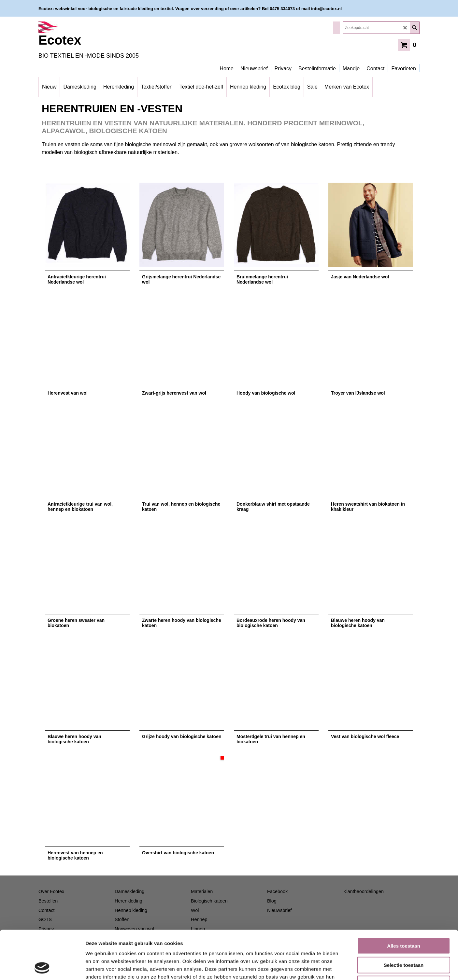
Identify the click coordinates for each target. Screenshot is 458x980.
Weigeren (403, 938)
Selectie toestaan (404, 920)
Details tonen (352, 967)
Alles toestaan (404, 900)
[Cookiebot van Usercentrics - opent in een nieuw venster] (42, 967)
